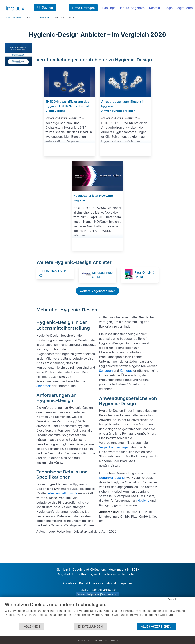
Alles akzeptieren (156, 627)
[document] (97, 612)
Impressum (83, 640)
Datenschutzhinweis (106, 640)
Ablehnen (32, 627)
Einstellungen (90, 627)
